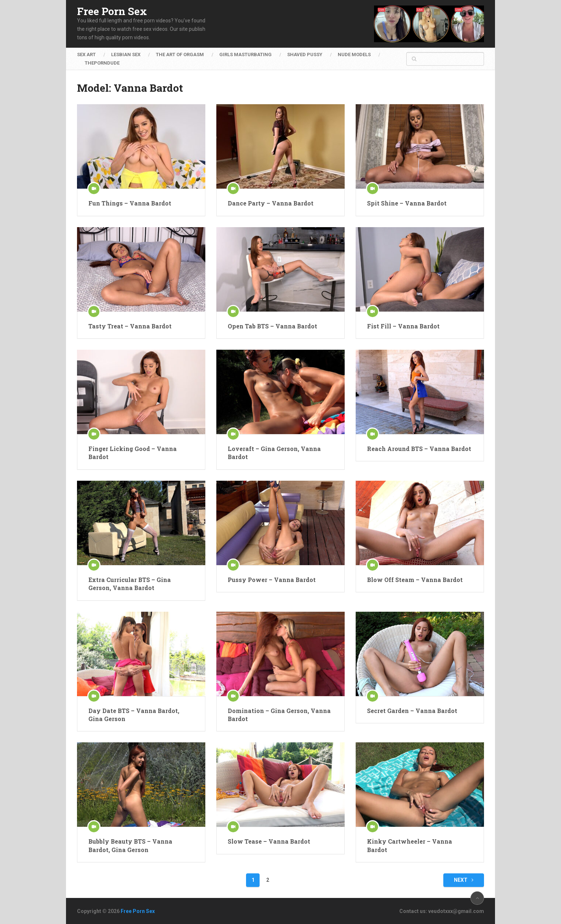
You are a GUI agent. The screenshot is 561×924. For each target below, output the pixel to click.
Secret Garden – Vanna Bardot (412, 711)
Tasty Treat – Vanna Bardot (130, 326)
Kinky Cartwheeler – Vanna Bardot (410, 845)
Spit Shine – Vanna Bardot (407, 203)
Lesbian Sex (126, 54)
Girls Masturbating (245, 54)
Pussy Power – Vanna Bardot (272, 580)
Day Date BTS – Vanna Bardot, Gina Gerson (134, 715)
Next (464, 880)
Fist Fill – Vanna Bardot (403, 326)
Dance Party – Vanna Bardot (271, 203)
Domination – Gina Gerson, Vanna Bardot (279, 715)
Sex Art (86, 54)
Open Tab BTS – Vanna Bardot (272, 326)
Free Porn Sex (112, 11)
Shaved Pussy (305, 54)
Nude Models (354, 54)
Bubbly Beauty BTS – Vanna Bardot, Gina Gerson (130, 845)
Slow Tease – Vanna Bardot (269, 841)
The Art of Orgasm (180, 54)
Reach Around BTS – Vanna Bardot (419, 449)
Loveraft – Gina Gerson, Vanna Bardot (274, 453)
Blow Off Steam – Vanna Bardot (415, 580)
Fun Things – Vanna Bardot (130, 203)
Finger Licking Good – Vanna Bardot (133, 453)
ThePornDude (102, 63)
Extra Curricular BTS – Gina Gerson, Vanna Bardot (130, 584)
